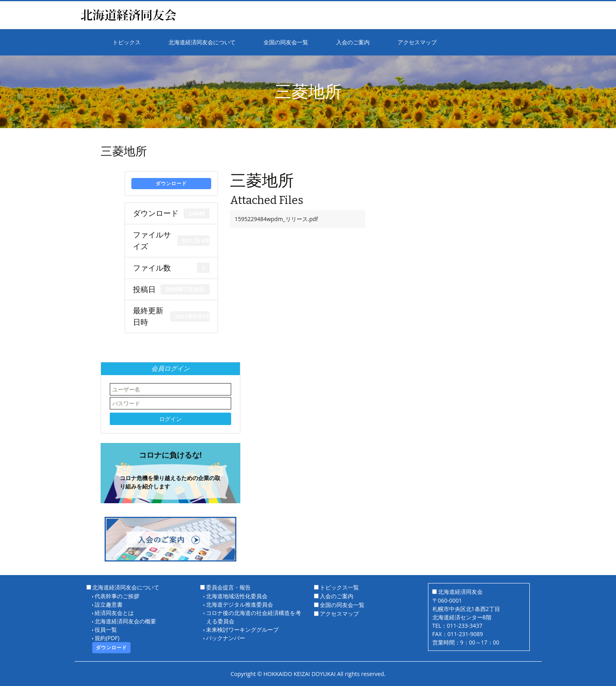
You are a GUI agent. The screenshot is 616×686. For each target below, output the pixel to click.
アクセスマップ (339, 614)
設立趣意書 (109, 604)
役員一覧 (106, 630)
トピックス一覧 (339, 587)
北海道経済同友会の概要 (125, 621)
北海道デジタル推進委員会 (240, 604)
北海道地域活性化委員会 (237, 596)
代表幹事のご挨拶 (117, 596)
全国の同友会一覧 (342, 605)
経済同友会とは (114, 613)
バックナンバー (226, 638)
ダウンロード (171, 183)
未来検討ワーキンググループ (242, 630)
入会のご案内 (337, 596)
